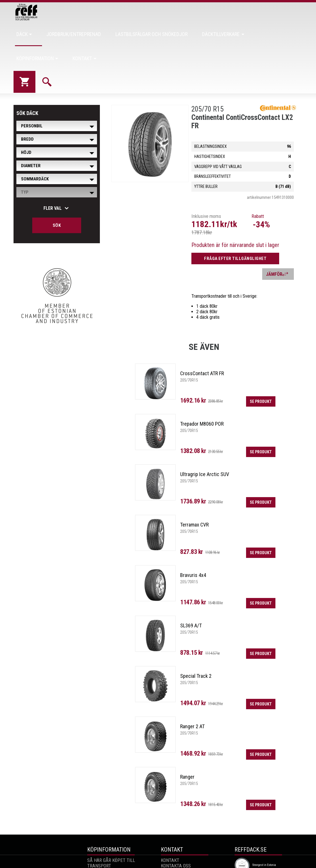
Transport (99, 842)
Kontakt (288, 34)
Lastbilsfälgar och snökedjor (155, 34)
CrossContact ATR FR (202, 349)
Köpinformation (254, 34)
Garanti (96, 847)
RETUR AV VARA (102, 853)
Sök (57, 201)
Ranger (187, 753)
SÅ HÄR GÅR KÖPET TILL (111, 836)
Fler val (53, 184)
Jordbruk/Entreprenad (93, 34)
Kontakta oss (176, 842)
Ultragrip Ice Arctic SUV (205, 450)
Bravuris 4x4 (193, 551)
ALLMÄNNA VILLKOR (107, 858)
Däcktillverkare (211, 34)
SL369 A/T (191, 601)
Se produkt (258, 377)
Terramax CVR (194, 500)
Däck (55, 34)
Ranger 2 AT (192, 702)
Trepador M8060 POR (202, 400)
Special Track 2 (196, 652)
